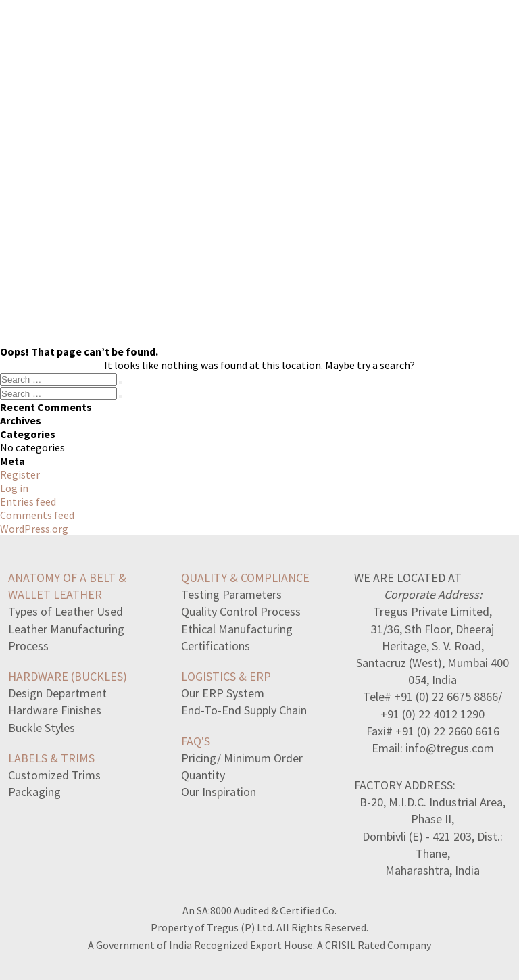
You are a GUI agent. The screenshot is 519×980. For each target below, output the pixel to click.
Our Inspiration (219, 792)
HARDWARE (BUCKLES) (68, 676)
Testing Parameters (231, 594)
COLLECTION (151, 38)
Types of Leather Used (66, 611)
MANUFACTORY (250, 38)
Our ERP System (223, 693)
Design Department (57, 693)
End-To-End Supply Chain (244, 710)
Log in (14, 488)
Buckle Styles (42, 728)
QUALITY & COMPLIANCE (245, 578)
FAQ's (196, 741)
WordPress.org (34, 529)
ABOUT (334, 38)
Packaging (34, 792)
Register (20, 474)
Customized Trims (54, 775)
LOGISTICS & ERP (226, 676)
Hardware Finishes (55, 710)
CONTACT (405, 38)
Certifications (216, 646)
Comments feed (37, 515)
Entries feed (28, 501)
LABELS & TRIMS (51, 758)
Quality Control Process (241, 611)
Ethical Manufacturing (237, 629)
